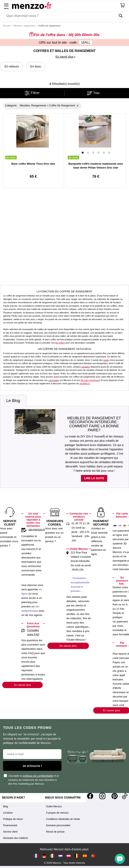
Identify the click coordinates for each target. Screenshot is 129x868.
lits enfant (60, 343)
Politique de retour (13, 819)
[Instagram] (102, 796)
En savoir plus (22, 685)
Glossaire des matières (16, 838)
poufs (106, 360)
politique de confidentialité (38, 776)
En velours (12, 66)
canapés (86, 367)
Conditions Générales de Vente (63, 819)
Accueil (7, 26)
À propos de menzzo (57, 813)
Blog (5, 806)
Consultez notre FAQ (33, 632)
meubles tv (85, 383)
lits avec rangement (90, 380)
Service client (10, 832)
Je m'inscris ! (32, 766)
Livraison (8, 813)
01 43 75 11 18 (81, 523)
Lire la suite (94, 478)
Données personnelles (58, 825)
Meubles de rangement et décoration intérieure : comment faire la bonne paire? (94, 424)
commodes (54, 380)
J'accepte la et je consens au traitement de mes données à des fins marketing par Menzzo (32, 780)
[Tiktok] (125, 796)
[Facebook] (90, 796)
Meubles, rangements (24, 26)
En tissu (36, 66)
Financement (10, 825)
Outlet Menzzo (54, 806)
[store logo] (66, 5)
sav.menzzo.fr (37, 529)
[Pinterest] (115, 796)
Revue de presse (55, 832)
